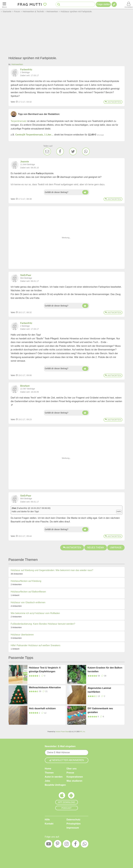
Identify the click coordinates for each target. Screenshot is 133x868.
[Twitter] (73, 151)
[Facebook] (60, 151)
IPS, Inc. (83, 732)
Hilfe (47, 820)
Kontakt (49, 824)
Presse (70, 773)
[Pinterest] (58, 845)
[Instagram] (67, 845)
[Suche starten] (59, 4)
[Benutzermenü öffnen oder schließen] (129, 4)
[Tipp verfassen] (114, 4)
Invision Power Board (62, 732)
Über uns (72, 769)
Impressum (73, 828)
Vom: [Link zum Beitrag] (13, 102)
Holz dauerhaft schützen (42, 708)
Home (48, 769)
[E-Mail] (47, 151)
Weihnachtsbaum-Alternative (45, 687)
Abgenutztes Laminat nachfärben (99, 690)
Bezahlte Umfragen (55, 785)
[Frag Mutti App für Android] (71, 796)
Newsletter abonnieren (67, 760)
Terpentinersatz (19, 121)
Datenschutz (73, 820)
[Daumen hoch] (85, 192)
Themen (49, 773)
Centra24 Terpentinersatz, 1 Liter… (35, 135)
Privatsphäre (74, 824)
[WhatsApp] (86, 151)
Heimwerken (17, 64)
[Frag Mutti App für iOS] (62, 796)
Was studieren (74, 781)
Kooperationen (75, 777)
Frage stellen (103, 4)
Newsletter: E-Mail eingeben (60, 746)
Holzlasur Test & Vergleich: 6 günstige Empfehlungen (45, 670)
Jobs (47, 781)
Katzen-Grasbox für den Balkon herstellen (105, 670)
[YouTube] (49, 845)
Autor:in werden (54, 777)
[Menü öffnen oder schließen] (4, 4)
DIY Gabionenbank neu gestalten (100, 710)
